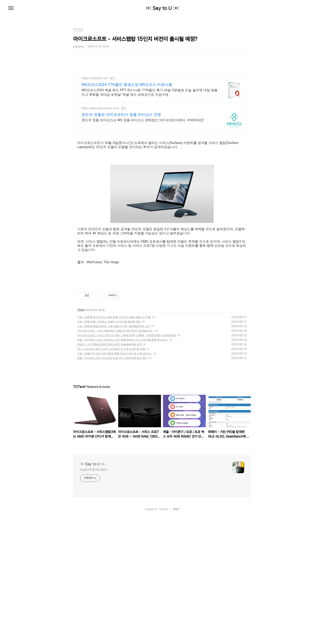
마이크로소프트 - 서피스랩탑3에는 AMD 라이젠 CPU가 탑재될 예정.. (115, 458)
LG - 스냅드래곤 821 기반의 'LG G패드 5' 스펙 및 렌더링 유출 (111, 476)
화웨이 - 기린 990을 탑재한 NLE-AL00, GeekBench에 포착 (110, 471)
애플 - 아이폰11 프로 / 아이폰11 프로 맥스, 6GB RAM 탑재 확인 (113, 485)
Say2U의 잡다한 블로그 (94, 597)
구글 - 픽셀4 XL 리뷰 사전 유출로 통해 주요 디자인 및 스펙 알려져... (115, 480)
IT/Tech (81, 437)
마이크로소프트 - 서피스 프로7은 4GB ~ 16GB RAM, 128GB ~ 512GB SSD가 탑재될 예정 (127, 462)
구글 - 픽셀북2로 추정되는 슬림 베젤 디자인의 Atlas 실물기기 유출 (114, 444)
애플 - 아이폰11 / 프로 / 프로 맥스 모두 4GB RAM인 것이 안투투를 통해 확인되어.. (123, 467)
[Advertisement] (162, 109)
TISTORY (163, 636)
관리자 (176, 636)
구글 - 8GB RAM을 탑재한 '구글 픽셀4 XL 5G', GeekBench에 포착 (114, 453)
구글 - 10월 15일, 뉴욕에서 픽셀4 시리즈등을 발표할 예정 (109, 449)
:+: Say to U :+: (162, 8)
